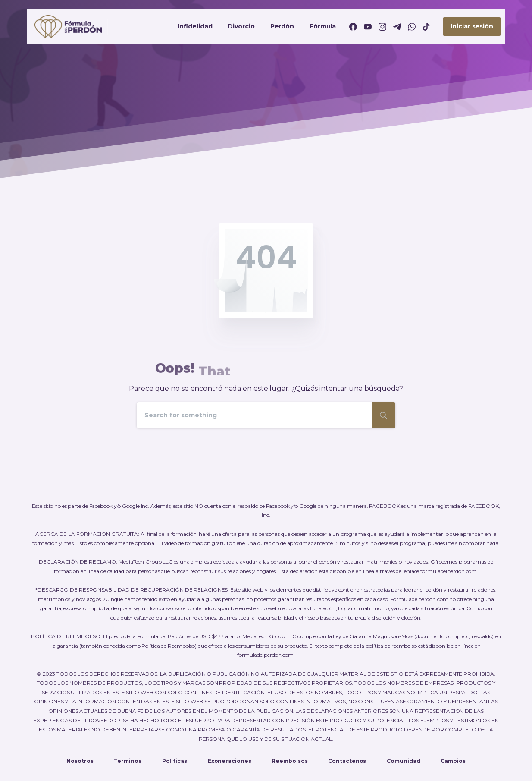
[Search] (254, 415)
